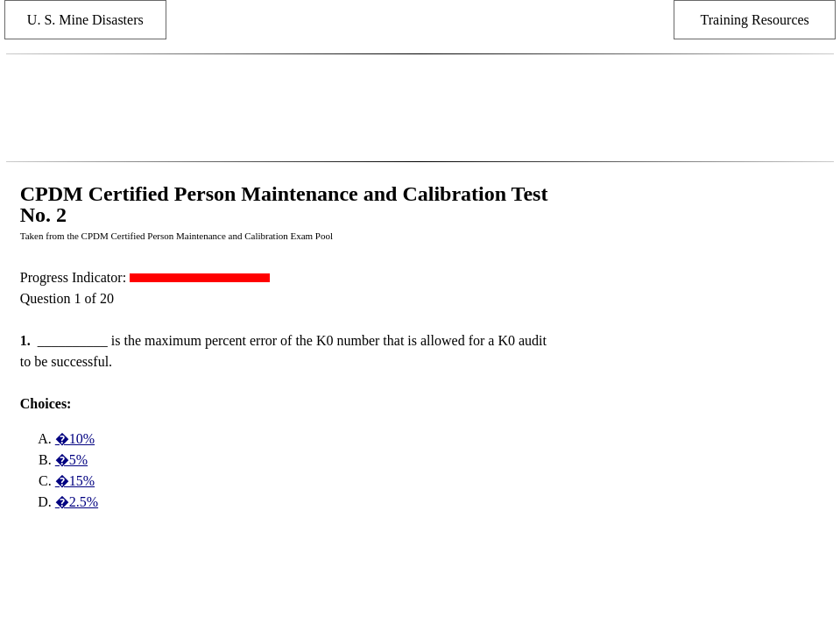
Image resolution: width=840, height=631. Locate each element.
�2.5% (77, 502)
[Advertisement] (420, 108)
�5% (71, 460)
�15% (75, 481)
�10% (75, 439)
